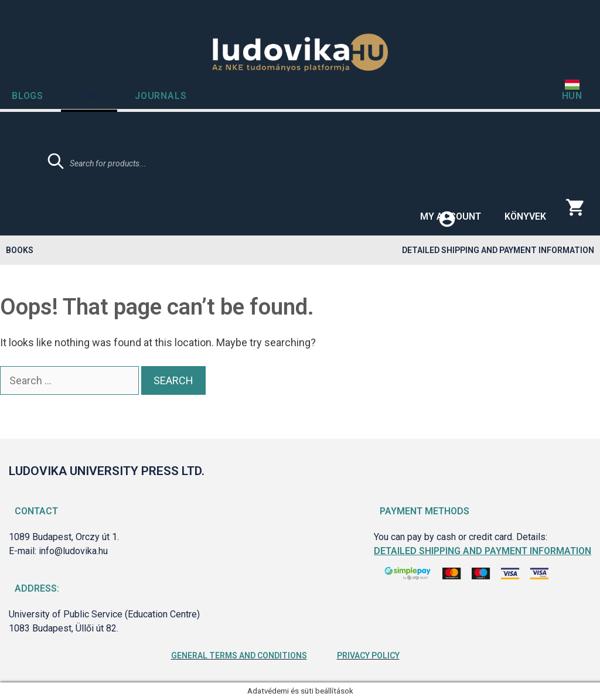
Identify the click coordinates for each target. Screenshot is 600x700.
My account (451, 216)
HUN (572, 96)
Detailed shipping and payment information (498, 250)
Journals (161, 96)
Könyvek (525, 216)
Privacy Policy (368, 655)
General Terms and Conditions (239, 655)
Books (89, 96)
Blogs (28, 96)
